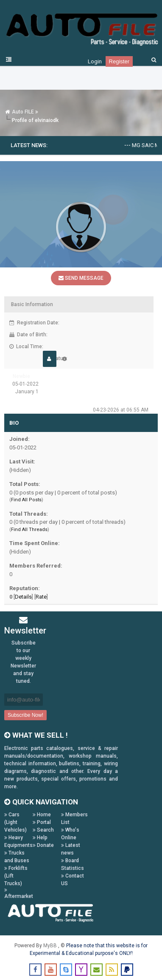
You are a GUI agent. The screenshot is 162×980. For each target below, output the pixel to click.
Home (42, 815)
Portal (42, 822)
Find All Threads (29, 530)
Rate (41, 597)
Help (40, 838)
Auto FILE (23, 112)
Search (43, 830)
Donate (43, 845)
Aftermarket (19, 893)
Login (95, 61)
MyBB (51, 946)
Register (119, 61)
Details (23, 597)
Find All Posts (26, 500)
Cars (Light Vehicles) (15, 822)
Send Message (81, 278)
